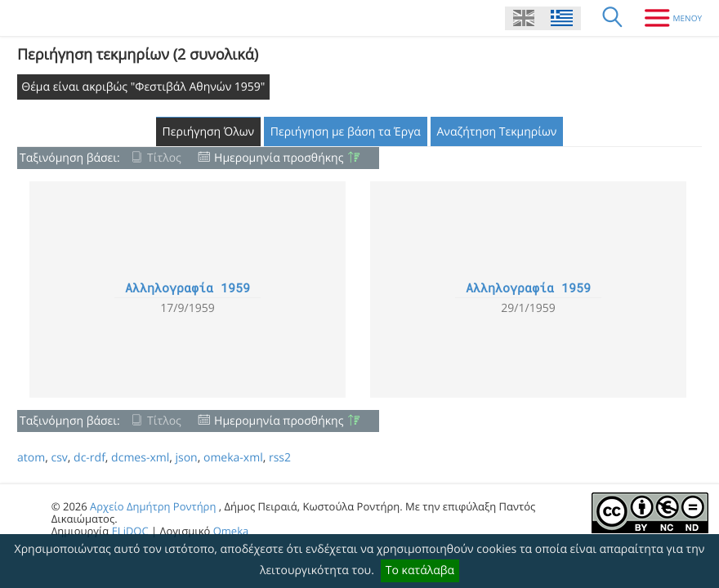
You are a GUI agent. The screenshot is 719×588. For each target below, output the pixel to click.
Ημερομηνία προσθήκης (279, 158)
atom (31, 458)
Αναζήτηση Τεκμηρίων (497, 132)
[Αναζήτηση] (613, 18)
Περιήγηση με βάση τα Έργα (346, 132)
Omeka (231, 531)
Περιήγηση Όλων (209, 132)
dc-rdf (89, 458)
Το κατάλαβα (420, 570)
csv (59, 458)
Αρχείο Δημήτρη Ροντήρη (153, 506)
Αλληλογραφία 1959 (188, 288)
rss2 (280, 458)
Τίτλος (164, 158)
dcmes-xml (140, 458)
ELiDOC (130, 531)
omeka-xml (233, 458)
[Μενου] (667, 18)
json (186, 458)
